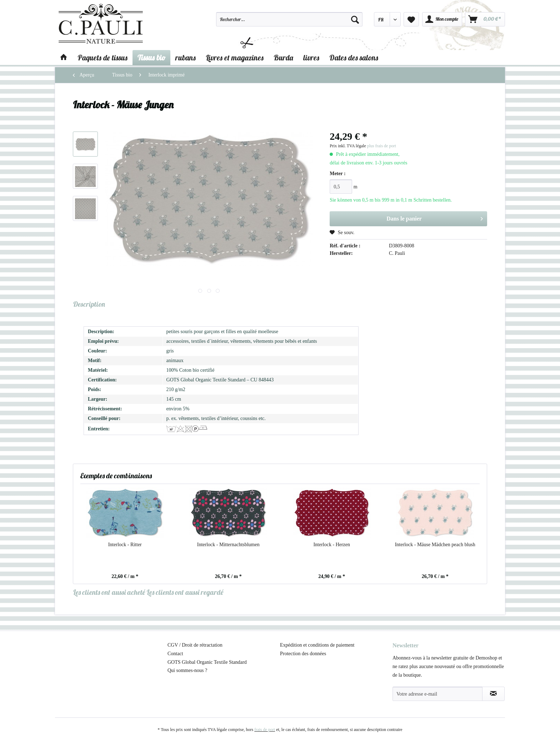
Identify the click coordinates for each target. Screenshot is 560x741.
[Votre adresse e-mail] (437, 694)
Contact (175, 654)
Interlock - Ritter (125, 545)
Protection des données (303, 654)
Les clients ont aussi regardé (185, 592)
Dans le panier (435, 217)
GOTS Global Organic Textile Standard (207, 662)
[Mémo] (411, 19)
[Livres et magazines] (235, 58)
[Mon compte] (442, 19)
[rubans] (186, 58)
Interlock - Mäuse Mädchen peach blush (435, 545)
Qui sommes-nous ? (187, 670)
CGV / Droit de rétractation (195, 645)
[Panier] (485, 19)
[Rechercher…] (289, 19)
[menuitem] (289, 23)
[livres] (311, 58)
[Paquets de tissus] (102, 58)
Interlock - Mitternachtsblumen (228, 545)
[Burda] (283, 58)
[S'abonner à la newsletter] (493, 694)
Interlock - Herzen (332, 545)
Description (89, 304)
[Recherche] (355, 19)
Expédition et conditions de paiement (317, 645)
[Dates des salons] (354, 58)
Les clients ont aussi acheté (109, 592)
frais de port (265, 730)
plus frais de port (382, 146)
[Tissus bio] (151, 58)
